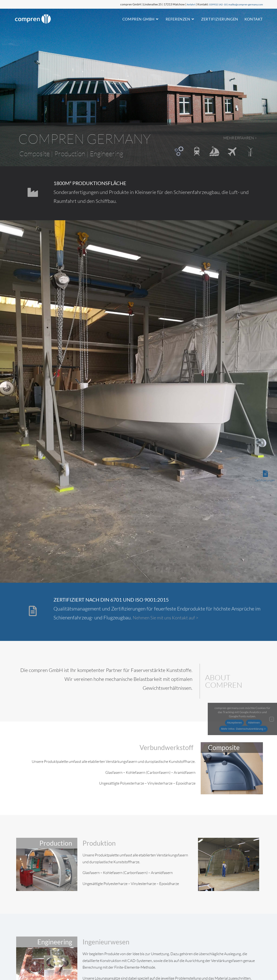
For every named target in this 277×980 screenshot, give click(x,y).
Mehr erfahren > (236, 138)
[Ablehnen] (272, 719)
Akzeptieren (234, 723)
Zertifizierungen (265, 480)
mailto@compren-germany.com (243, 4)
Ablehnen (254, 723)
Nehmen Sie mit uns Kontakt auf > (169, 618)
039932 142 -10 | (211, 4)
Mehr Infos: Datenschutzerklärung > (244, 729)
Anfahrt (181, 4)
